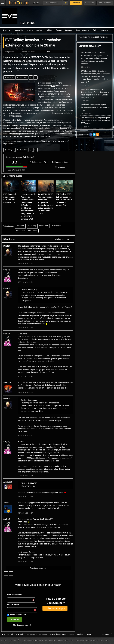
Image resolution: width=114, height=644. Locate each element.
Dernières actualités (89, 46)
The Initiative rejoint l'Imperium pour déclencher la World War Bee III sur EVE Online (96, 120)
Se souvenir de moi (18, 614)
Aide (94, 640)
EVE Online (10, 634)
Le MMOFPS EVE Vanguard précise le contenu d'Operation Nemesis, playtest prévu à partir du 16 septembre (46, 204)
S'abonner (76, 3)
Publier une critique (60, 162)
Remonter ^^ (108, 634)
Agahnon (10, 52)
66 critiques (60, 167)
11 (48, 52)
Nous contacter (103, 640)
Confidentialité (51, 640)
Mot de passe (13, 604)
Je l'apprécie (36, 162)
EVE (53, 86)
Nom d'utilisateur (15, 595)
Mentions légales (32, 640)
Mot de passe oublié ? (22, 625)
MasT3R (7, 246)
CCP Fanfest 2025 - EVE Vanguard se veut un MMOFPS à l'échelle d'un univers (64, 200)
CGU (42, 640)
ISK (52, 108)
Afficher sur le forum (63, 239)
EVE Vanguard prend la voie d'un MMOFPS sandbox (10, 198)
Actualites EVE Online (27, 634)
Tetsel (6, 503)
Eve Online (27, 23)
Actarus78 (8, 482)
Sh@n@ (7, 270)
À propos (21, 640)
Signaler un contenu (83, 640)
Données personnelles (66, 640)
